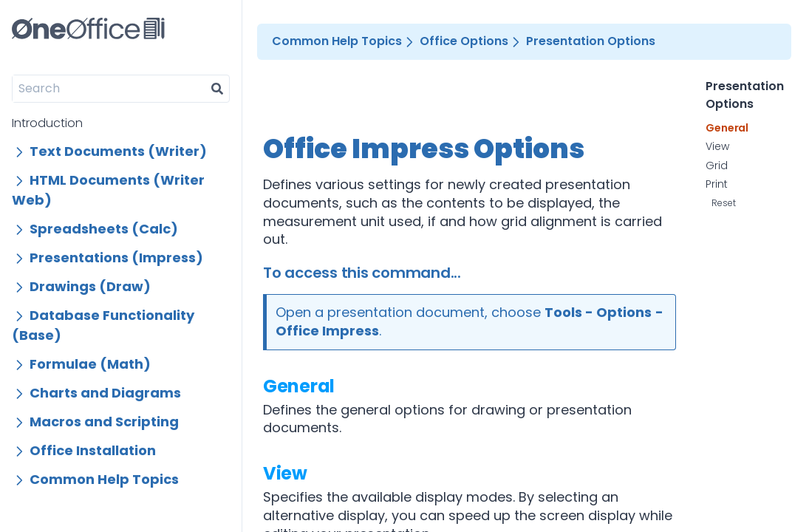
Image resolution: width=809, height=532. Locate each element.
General (299, 386)
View (285, 473)
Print (717, 185)
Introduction (47, 123)
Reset (724, 203)
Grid (717, 166)
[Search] (109, 89)
